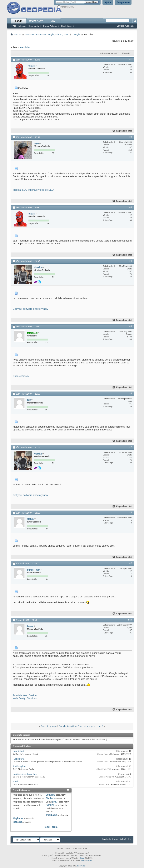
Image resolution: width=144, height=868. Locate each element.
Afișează (125, 53)
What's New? (36, 21)
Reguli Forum (51, 827)
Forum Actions (50, 26)
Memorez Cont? (66, 7)
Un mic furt (18, 751)
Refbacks (17, 822)
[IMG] (55, 802)
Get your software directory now (30, 309)
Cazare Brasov (21, 376)
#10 (130, 620)
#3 (131, 207)
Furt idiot (25, 47)
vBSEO (81, 858)
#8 (131, 512)
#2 (131, 137)
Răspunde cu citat (122, 131)
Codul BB (50, 795)
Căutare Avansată (125, 26)
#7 (131, 447)
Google (76, 34)
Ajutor (108, 3)
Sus (130, 839)
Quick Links (67, 26)
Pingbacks (18, 818)
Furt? (15, 781)
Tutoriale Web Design (25, 695)
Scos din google (49, 726)
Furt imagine (19, 766)
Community (34, 26)
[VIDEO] (50, 805)
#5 (131, 326)
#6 (131, 393)
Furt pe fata (19, 759)
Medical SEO (20, 190)
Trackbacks (51, 815)
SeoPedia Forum (110, 839)
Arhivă (123, 839)
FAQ (14, 26)
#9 (131, 563)
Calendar (22, 26)
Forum (19, 21)
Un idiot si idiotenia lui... (25, 774)
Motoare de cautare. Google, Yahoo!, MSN (47, 34)
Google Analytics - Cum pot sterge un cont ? (81, 726)
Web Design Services (25, 698)
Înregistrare (123, 3)
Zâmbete (50, 798)
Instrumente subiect (108, 53)
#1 (131, 59)
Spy (53, 21)
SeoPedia (81, 866)
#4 (131, 261)
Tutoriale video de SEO (41, 190)
